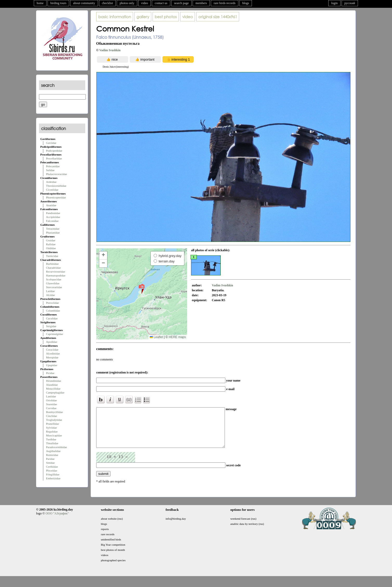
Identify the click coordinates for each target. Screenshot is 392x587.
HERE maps (177, 337)
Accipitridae (53, 217)
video (145, 3)
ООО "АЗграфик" (57, 521)
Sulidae (50, 170)
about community (84, 3)
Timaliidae (52, 443)
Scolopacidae (54, 279)
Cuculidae (52, 318)
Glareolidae (53, 283)
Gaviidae (51, 143)
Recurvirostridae (55, 272)
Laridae (50, 291)
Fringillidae (53, 474)
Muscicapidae (54, 435)
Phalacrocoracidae (57, 174)
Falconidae (52, 221)
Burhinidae (52, 264)
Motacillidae (53, 389)
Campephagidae (55, 392)
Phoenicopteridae (56, 197)
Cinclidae (51, 416)
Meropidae (52, 357)
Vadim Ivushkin (110, 50)
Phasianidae (53, 233)
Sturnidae (51, 404)
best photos (166, 17)
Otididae (51, 248)
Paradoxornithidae (57, 447)
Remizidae (52, 455)
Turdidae (51, 439)
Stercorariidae (54, 287)
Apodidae (52, 342)
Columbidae (53, 311)
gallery (143, 17)
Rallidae (51, 244)
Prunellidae (53, 424)
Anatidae (51, 205)
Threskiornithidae (56, 186)
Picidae (50, 373)
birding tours (58, 3)
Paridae (50, 459)
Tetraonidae (53, 229)
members (201, 3)
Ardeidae (51, 182)
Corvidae (51, 408)
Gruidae (51, 240)
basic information (115, 17)
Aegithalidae (53, 451)
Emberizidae (53, 478)
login (334, 3)
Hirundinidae (54, 381)
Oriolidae (51, 400)
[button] (142, 289)
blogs (246, 3)
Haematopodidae (56, 275)
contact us (161, 3)
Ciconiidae (52, 190)
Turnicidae (52, 256)
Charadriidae (53, 268)
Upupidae (52, 365)
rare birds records (225, 3)
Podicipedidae (54, 151)
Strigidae (51, 326)
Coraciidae (52, 350)
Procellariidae (54, 158)
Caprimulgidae (54, 334)
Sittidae (50, 463)
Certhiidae (52, 467)
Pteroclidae (52, 303)
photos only (127, 3)
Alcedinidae (53, 353)
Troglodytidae (54, 420)
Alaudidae (52, 385)
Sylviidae (51, 428)
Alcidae (50, 295)
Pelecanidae (53, 166)
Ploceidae (52, 470)
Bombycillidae (54, 412)
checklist (107, 3)
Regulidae (52, 431)
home (40, 3)
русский (350, 3)
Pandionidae (53, 213)
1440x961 (218, 17)
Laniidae (51, 396)
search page (181, 3)
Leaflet (156, 337)
